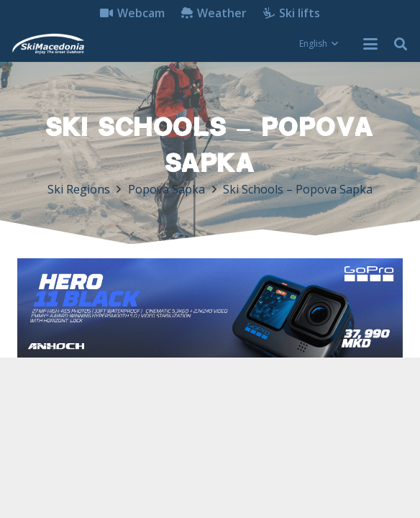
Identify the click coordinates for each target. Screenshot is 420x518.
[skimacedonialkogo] (48, 44)
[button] (318, 44)
